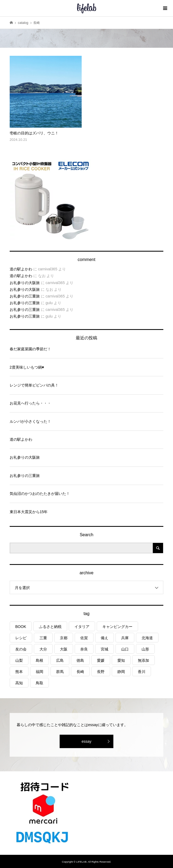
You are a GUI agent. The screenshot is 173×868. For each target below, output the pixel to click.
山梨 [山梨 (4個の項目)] (19, 660)
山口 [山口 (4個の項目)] (125, 649)
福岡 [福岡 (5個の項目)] (39, 672)
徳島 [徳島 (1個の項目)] (80, 660)
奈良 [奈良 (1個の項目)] (84, 649)
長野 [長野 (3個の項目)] (101, 672)
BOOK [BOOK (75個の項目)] (21, 627)
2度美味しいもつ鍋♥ (27, 367)
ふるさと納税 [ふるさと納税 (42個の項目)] (50, 627)
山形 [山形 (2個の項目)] (145, 649)
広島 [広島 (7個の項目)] (60, 660)
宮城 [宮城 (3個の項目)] (104, 649)
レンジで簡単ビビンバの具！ (34, 385)
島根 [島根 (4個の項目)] (39, 660)
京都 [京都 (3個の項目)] (64, 638)
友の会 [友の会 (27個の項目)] (21, 649)
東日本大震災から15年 (29, 512)
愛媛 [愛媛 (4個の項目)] (101, 660)
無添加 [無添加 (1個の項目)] (143, 660)
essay (87, 741)
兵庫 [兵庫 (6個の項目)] (125, 638)
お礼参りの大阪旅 (25, 283)
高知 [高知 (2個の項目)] (19, 683)
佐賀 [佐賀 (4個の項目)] (84, 638)
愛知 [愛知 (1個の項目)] (121, 660)
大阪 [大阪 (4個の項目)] (64, 649)
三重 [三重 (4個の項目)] (43, 638)
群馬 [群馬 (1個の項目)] (60, 672)
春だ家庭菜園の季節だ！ (30, 349)
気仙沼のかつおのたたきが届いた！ (40, 494)
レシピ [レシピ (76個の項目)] (21, 638)
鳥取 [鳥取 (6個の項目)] (39, 683)
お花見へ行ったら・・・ (30, 403)
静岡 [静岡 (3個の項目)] (121, 672)
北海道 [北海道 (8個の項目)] (147, 638)
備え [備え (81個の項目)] (104, 638)
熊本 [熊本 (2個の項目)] (19, 672)
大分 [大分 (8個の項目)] (43, 649)
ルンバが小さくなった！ (30, 421)
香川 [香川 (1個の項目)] (142, 672)
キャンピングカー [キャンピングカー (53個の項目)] (117, 627)
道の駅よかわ (21, 269)
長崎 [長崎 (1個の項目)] (80, 672)
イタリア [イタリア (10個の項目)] (82, 627)
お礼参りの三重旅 (25, 296)
